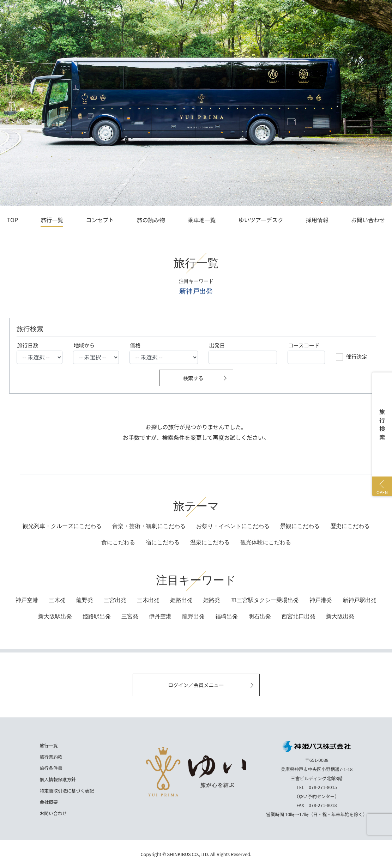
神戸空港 (27, 600)
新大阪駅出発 (55, 616)
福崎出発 (227, 616)
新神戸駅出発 (360, 600)
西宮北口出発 (298, 616)
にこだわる (118, 542)
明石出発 (260, 616)
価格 (135, 345)
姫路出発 (181, 600)
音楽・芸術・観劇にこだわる (149, 526)
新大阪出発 (340, 616)
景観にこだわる (300, 526)
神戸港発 (321, 600)
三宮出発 (115, 600)
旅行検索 (382, 424)
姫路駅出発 (97, 616)
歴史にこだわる (350, 526)
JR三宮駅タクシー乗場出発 (265, 600)
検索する (193, 378)
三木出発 (148, 600)
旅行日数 (28, 345)
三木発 (57, 600)
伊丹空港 (160, 616)
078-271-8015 (323, 787)
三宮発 (130, 616)
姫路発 (212, 600)
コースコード (304, 345)
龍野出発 (193, 616)
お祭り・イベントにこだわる (233, 526)
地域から (84, 345)
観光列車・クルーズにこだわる (62, 526)
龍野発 (85, 600)
